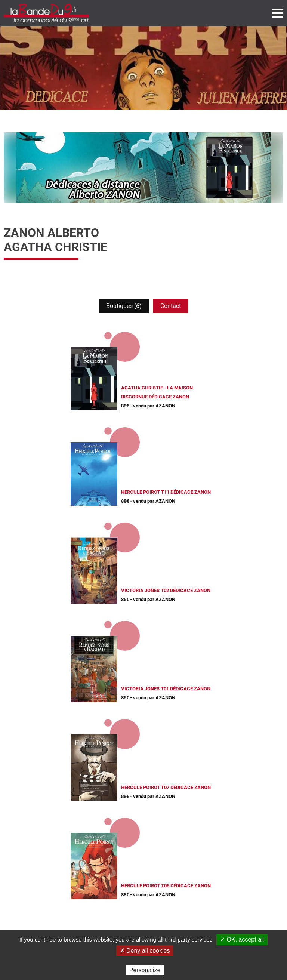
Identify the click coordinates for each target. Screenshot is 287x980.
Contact (171, 306)
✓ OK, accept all (242, 939)
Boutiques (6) (124, 306)
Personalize (145, 970)
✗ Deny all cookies (145, 951)
